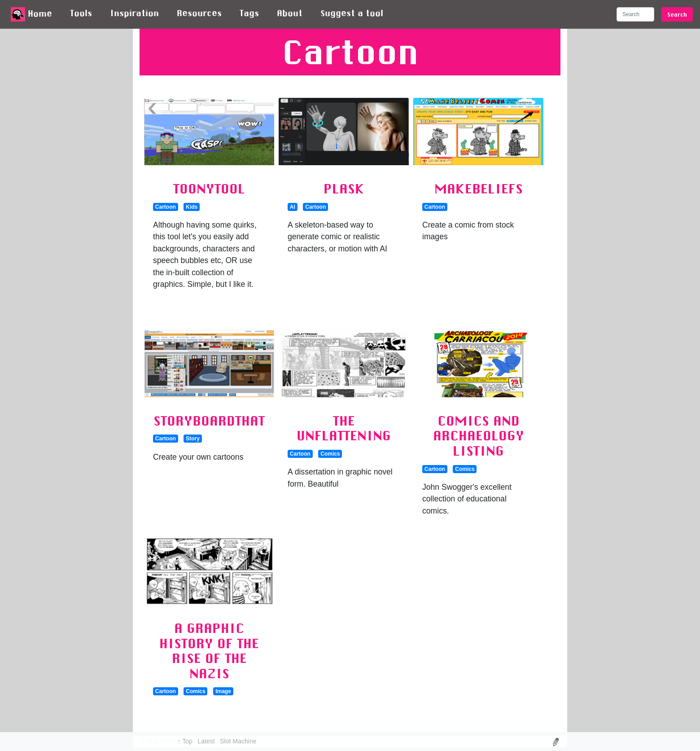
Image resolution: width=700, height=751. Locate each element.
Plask (344, 189)
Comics (330, 454)
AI (293, 207)
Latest (207, 741)
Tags (249, 13)
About (290, 13)
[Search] (635, 14)
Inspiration (134, 13)
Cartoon (166, 207)
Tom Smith (161, 741)
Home (31, 14)
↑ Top (186, 741)
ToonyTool (209, 189)
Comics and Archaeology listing (479, 436)
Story (193, 439)
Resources (199, 13)
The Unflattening (344, 428)
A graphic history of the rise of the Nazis (209, 651)
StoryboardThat (209, 421)
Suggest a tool (352, 13)
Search (677, 14)
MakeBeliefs (479, 189)
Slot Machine (238, 741)
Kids (192, 207)
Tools (81, 13)
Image (223, 691)
